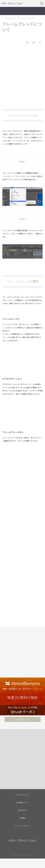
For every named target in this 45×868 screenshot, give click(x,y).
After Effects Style (12, 3)
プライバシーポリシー (23, 826)
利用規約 (23, 818)
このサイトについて (22, 795)
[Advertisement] (22, 77)
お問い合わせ (23, 810)
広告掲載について (23, 719)
